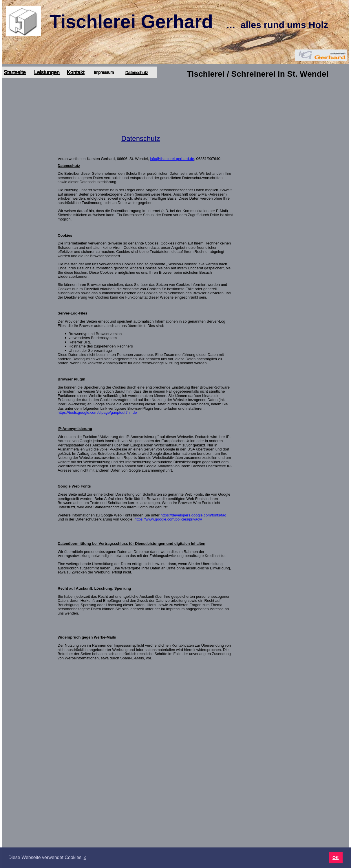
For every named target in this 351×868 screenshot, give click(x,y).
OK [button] (336, 858)
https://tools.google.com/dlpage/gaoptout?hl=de (97, 412)
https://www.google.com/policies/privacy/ (168, 519)
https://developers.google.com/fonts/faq (194, 515)
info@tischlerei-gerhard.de (172, 159)
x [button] (85, 857)
